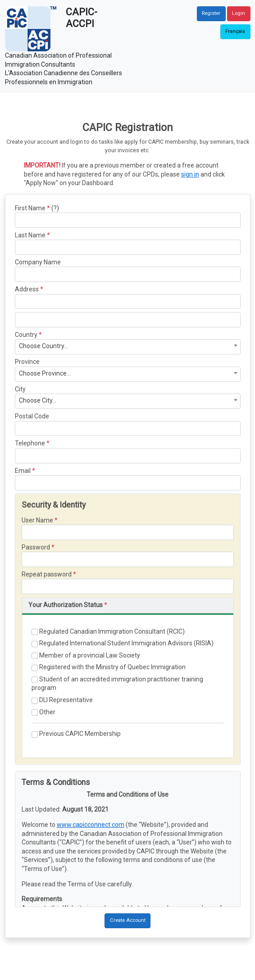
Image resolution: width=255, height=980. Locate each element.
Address (27, 289)
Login (239, 13)
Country (26, 335)
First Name (30, 208)
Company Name (38, 262)
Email (23, 471)
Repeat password (47, 574)
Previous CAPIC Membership (76, 734)
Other (43, 712)
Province (27, 362)
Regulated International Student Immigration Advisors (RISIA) (123, 643)
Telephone (30, 443)
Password (36, 547)
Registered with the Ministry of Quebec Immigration (109, 667)
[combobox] (128, 347)
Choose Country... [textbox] (43, 346)
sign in (190, 174)
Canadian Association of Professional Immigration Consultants (58, 60)
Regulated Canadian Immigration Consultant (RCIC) (108, 632)
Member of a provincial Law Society (86, 656)
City (20, 389)
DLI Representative (62, 700)
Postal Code (32, 416)
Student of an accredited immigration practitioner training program (117, 684)
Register (211, 13)
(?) (55, 208)
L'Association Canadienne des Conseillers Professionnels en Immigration (64, 77)
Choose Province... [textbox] (45, 373)
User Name (37, 520)
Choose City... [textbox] (38, 400)
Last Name (30, 235)
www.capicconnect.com (91, 825)
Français (235, 31)
